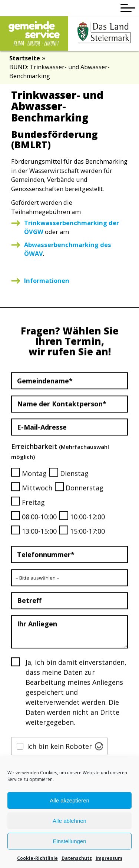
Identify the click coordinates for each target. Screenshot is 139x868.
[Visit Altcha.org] (99, 757)
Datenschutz (77, 861)
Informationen (47, 281)
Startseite (25, 58)
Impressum (109, 861)
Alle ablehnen (69, 823)
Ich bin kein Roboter (59, 757)
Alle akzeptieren (69, 803)
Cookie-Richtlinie (37, 861)
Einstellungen (69, 844)
